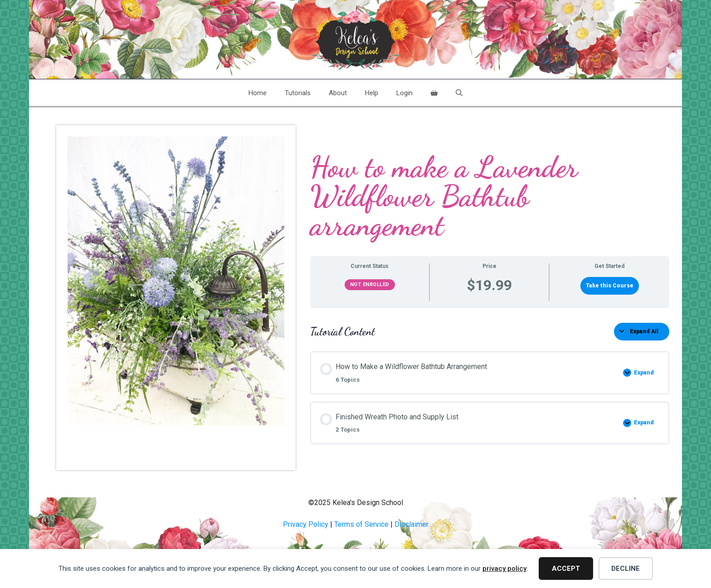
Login (404, 93)
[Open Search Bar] (459, 93)
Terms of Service (361, 524)
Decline (626, 569)
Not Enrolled (370, 284)
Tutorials (298, 93)
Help (372, 93)
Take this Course (610, 286)
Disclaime (410, 524)
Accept (566, 569)
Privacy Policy (306, 524)
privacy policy (504, 569)
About (338, 93)
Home (258, 93)
